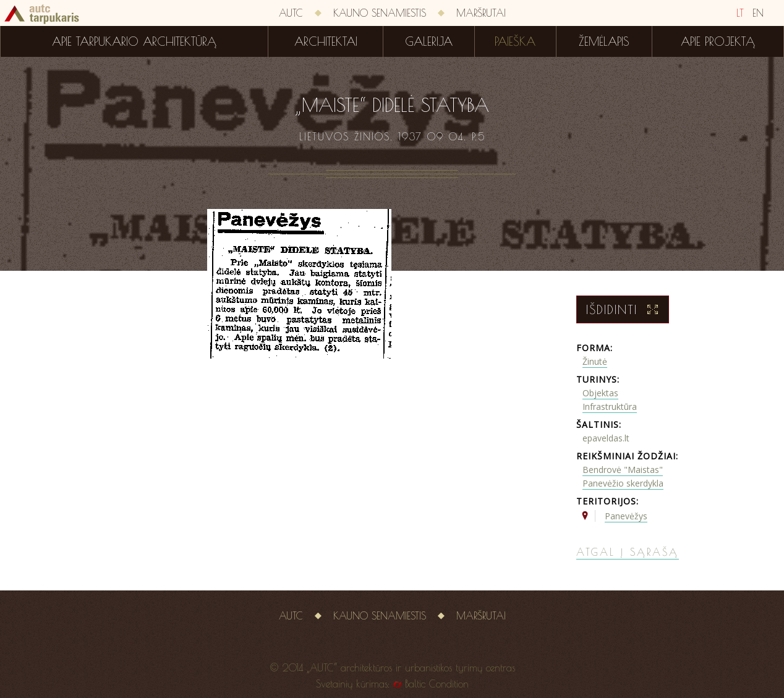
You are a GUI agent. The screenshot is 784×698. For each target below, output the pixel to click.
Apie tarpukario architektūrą (134, 41)
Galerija (429, 41)
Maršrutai (481, 13)
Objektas (600, 393)
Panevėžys (626, 516)
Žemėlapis (604, 41)
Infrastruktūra (610, 406)
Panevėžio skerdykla (623, 483)
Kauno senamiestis (380, 13)
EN (758, 13)
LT (740, 13)
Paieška (515, 41)
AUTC (291, 13)
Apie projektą (718, 41)
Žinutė (595, 361)
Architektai (326, 41)
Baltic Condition (437, 684)
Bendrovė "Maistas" (623, 470)
